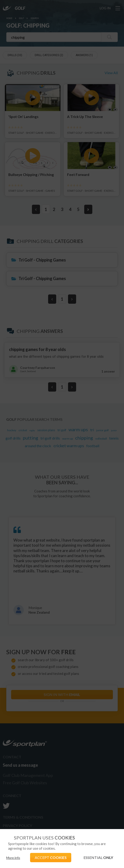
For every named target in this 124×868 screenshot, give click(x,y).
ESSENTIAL (98, 857)
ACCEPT (51, 857)
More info (13, 858)
